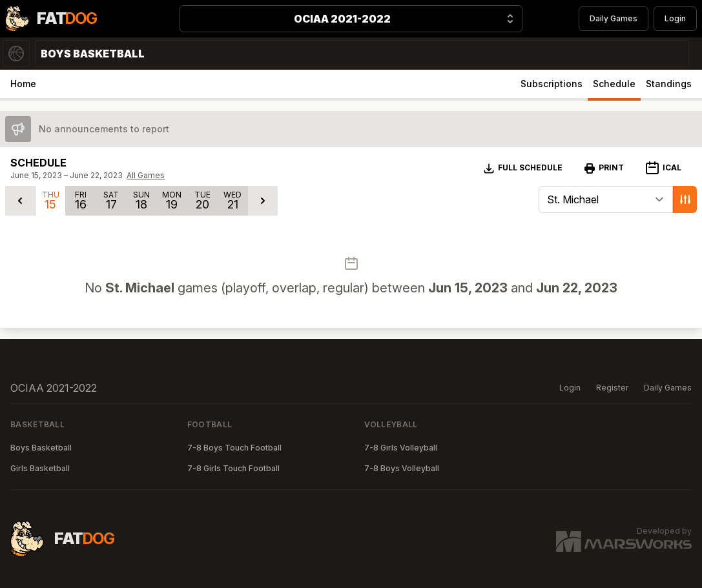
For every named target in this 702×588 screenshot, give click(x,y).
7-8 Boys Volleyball (402, 468)
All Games (146, 175)
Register (612, 388)
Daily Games (614, 18)
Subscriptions (552, 84)
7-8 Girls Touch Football (233, 468)
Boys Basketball (41, 448)
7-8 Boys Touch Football (234, 448)
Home (23, 84)
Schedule (614, 84)
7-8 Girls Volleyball (401, 448)
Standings (669, 84)
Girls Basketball (40, 468)
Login (675, 18)
